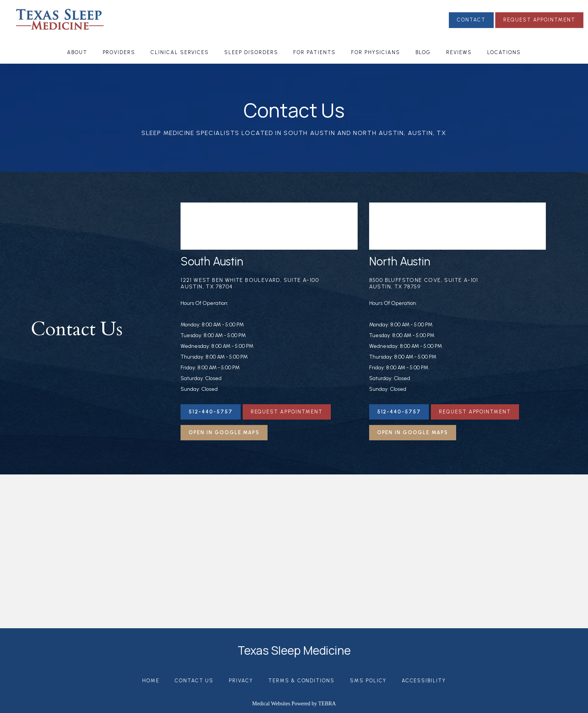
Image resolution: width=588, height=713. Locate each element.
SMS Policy (368, 681)
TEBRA (327, 704)
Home (151, 681)
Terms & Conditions (301, 681)
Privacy (241, 681)
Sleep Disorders (251, 52)
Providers (119, 52)
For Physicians (376, 52)
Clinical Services (180, 52)
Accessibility (424, 681)
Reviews (459, 52)
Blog (423, 52)
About (77, 52)
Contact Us (194, 681)
